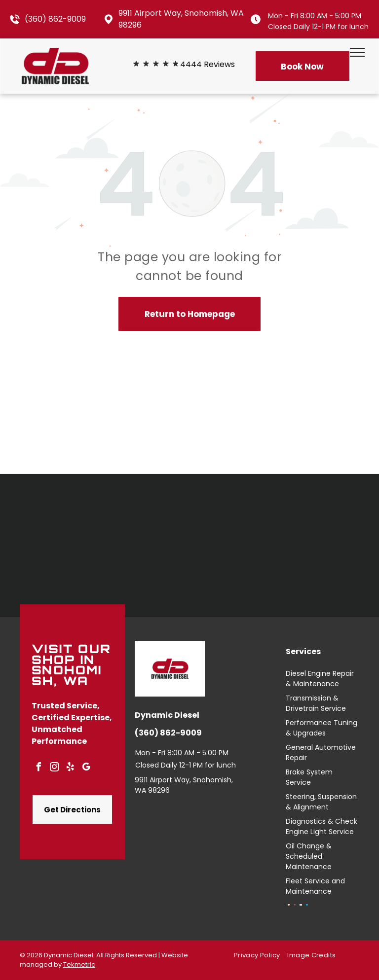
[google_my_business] (86, 768)
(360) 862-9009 (55, 19)
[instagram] (54, 768)
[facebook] (38, 768)
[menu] (357, 52)
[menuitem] (261, 956)
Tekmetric (79, 964)
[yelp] (70, 768)
